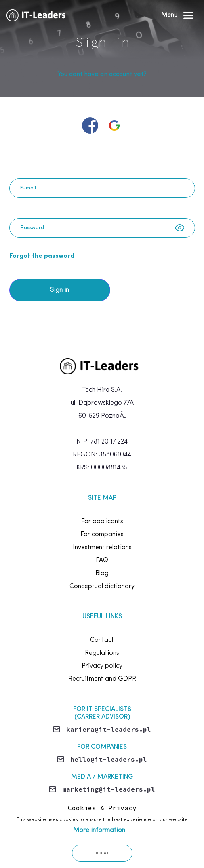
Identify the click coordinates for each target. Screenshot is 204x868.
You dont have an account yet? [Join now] (102, 74)
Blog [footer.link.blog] (102, 573)
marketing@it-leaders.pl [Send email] (109, 789)
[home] (102, 366)
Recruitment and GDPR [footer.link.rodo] (102, 679)
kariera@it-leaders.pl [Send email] (109, 729)
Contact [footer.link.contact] (102, 640)
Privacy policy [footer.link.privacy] (102, 666)
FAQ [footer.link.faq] (102, 560)
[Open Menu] (177, 15)
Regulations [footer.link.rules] (102, 653)
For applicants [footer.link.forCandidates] (102, 522)
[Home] (38, 15)
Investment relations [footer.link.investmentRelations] (102, 548)
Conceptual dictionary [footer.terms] (102, 586)
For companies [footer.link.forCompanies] (102, 535)
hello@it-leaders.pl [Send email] (109, 759)
